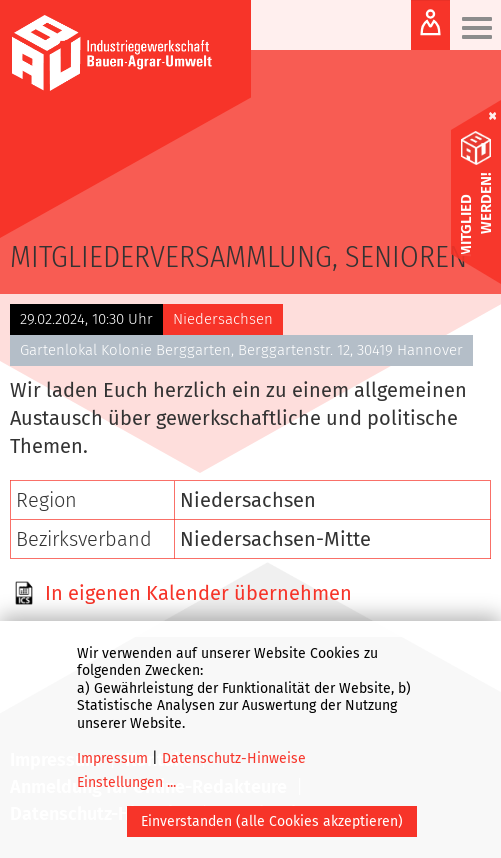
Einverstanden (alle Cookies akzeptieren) (272, 821)
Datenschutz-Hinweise (234, 758)
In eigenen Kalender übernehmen (198, 593)
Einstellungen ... (126, 782)
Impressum (112, 758)
